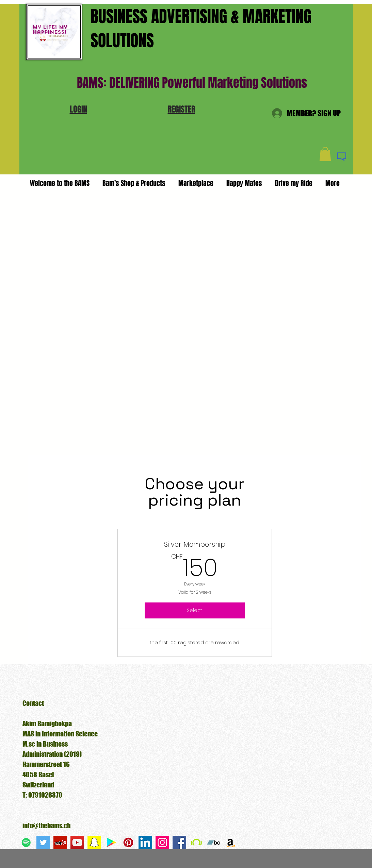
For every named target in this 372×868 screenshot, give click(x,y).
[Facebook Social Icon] (179, 843)
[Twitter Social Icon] (43, 843)
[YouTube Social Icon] (77, 843)
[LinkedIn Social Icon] (145, 843)
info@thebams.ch (46, 826)
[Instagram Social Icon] (162, 843)
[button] (78, 109)
